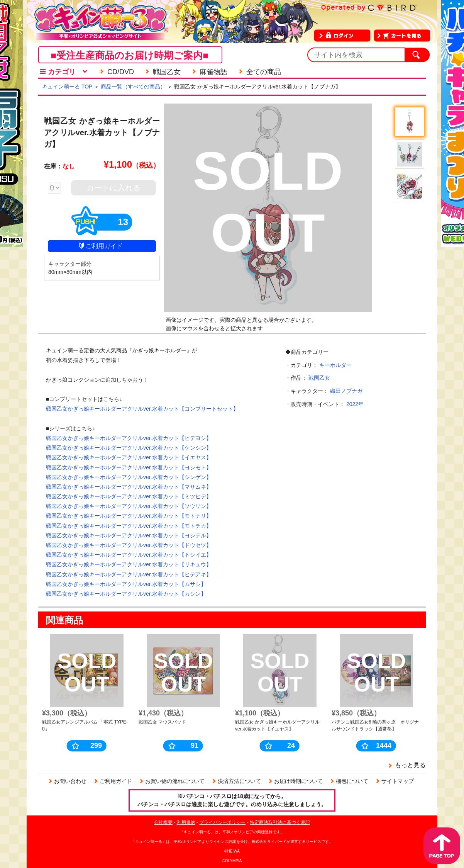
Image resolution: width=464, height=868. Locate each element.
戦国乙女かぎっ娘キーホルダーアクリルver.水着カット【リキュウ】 (129, 564)
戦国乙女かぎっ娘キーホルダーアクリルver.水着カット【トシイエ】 (129, 555)
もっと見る (410, 765)
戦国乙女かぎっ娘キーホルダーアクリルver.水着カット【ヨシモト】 (129, 467)
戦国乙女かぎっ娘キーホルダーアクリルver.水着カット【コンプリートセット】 (142, 409)
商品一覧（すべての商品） (133, 87)
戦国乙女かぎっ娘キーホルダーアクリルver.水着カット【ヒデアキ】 (129, 574)
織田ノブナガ (346, 391)
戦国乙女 (319, 378)
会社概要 (163, 822)
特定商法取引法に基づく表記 (280, 822)
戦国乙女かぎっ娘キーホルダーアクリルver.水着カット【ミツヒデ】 (129, 496)
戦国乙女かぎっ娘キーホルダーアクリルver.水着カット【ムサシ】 (126, 584)
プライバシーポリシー (222, 822)
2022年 (355, 404)
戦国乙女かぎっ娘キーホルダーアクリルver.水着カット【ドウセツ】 (129, 545)
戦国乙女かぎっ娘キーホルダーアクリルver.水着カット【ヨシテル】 (129, 535)
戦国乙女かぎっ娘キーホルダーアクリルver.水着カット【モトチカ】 (129, 526)
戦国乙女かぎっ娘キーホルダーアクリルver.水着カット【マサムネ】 (129, 487)
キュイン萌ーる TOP (67, 87)
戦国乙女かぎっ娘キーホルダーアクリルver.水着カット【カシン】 (126, 594)
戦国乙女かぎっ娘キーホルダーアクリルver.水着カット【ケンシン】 (129, 448)
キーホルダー (335, 365)
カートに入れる (113, 188)
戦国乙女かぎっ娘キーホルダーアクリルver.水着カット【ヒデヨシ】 (129, 438)
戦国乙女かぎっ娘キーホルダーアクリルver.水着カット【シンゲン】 (129, 477)
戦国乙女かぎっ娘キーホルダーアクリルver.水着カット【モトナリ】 (129, 516)
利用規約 (186, 822)
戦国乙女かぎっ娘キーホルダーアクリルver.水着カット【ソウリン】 (129, 506)
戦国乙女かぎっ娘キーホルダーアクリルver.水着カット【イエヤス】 (129, 457)
